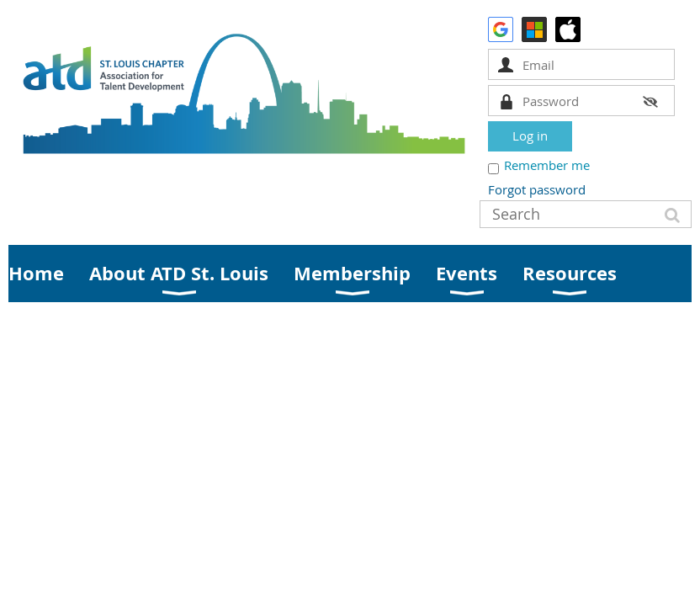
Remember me (547, 165)
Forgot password (537, 189)
